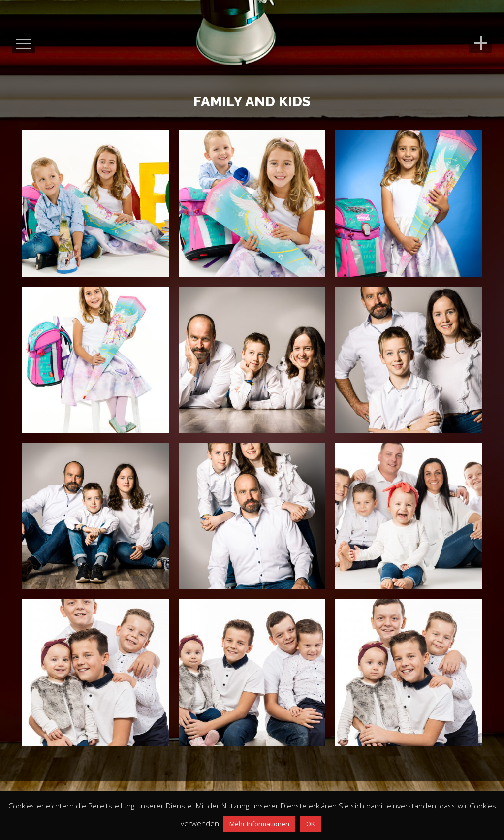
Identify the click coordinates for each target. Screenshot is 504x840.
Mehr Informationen (259, 824)
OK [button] (311, 824)
